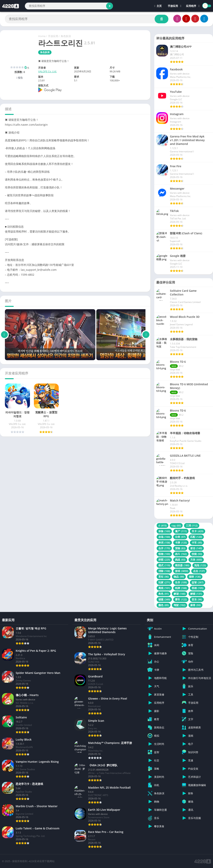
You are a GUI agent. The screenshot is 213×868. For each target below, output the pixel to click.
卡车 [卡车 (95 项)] (197, 543)
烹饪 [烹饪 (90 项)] (164, 577)
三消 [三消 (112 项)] (192, 525)
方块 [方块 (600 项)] (196, 560)
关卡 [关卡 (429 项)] (198, 531)
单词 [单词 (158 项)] (164, 543)
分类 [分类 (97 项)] (180, 537)
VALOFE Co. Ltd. (47, 71)
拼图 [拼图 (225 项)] (164, 560)
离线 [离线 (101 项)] (164, 588)
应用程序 (191, 6)
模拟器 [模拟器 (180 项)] (182, 565)
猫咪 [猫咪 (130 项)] (195, 577)
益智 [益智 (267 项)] (198, 582)
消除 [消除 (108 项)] (164, 571)
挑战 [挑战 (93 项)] (180, 560)
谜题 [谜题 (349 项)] (164, 599)
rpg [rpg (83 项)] (176, 525)
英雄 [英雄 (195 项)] (198, 588)
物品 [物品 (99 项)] (179, 577)
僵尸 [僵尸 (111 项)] (181, 531)
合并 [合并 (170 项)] (164, 548)
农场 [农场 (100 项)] (164, 537)
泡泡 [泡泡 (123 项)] (200, 565)
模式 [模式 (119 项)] (164, 565)
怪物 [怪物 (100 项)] (164, 554)
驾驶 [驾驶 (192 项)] (180, 605)
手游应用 (173, 6)
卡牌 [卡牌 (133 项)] (181, 543)
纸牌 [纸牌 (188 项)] (181, 588)
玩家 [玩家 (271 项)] (164, 582)
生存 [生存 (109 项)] (181, 582)
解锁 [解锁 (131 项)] (196, 594)
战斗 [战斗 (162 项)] (181, 554)
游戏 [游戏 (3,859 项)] (182, 571)
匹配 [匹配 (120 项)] (196, 537)
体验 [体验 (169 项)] (164, 531)
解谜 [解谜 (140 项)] (180, 594)
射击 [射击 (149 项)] (196, 548)
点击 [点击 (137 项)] (199, 571)
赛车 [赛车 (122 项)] (181, 599)
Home (42, 36)
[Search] (69, 6)
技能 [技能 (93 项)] (197, 554)
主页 (158, 6)
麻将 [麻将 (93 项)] (195, 605)
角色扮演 (66, 36)
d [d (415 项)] (162, 525)
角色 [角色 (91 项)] (164, 594)
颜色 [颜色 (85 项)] (164, 605)
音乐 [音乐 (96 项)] (197, 599)
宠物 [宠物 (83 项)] (180, 548)
